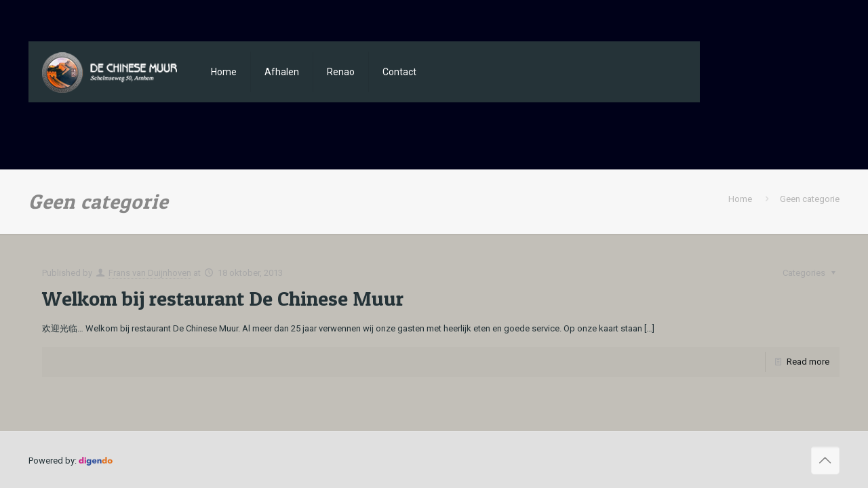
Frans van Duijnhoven (150, 273)
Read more (808, 362)
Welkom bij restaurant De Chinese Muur (223, 298)
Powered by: (71, 461)
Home (740, 199)
